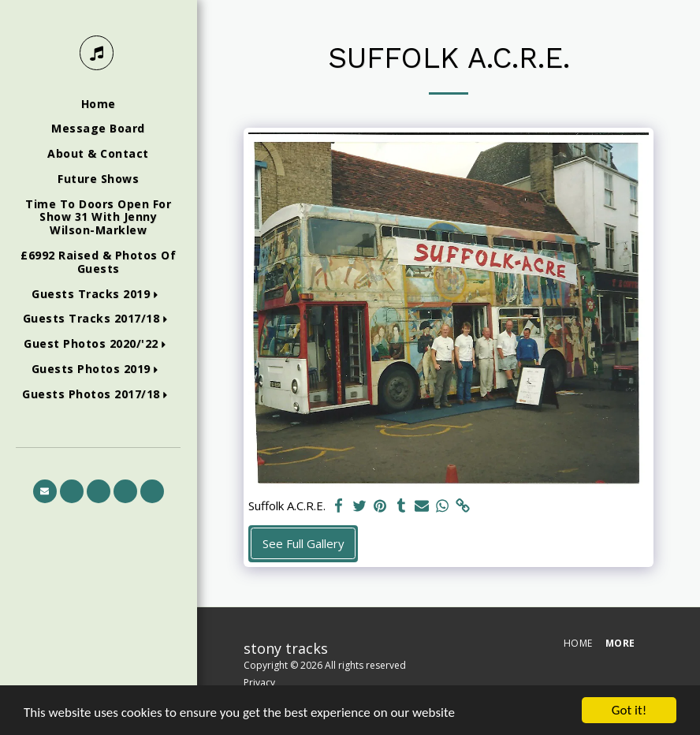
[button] (98, 295)
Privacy (259, 683)
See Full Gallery (303, 543)
